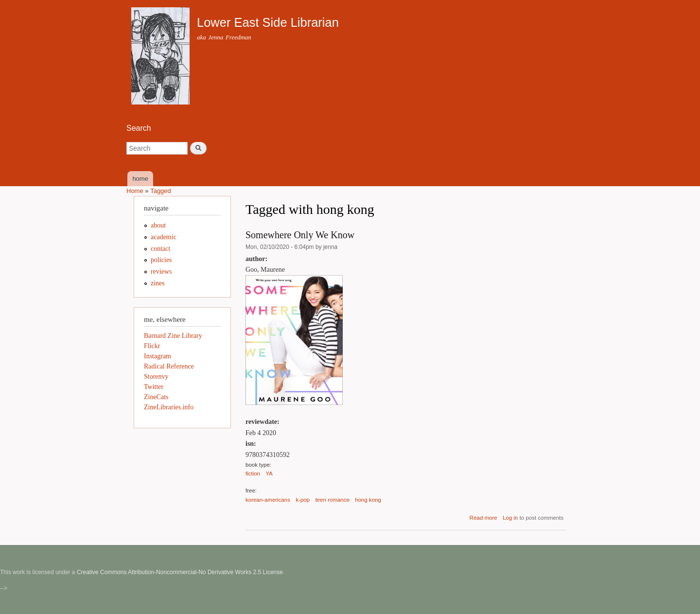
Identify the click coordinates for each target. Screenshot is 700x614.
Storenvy (156, 377)
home (140, 179)
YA (269, 474)
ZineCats (156, 397)
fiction (253, 474)
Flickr (152, 346)
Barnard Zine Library (173, 336)
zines (158, 283)
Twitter (154, 387)
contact (160, 249)
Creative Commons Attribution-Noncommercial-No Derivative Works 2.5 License (180, 572)
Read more (483, 518)
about (158, 225)
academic (164, 237)
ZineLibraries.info (169, 407)
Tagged (161, 191)
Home (135, 191)
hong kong (368, 500)
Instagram (157, 356)
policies (161, 260)
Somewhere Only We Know (300, 235)
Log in (510, 518)
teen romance (332, 500)
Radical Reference (169, 366)
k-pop (303, 500)
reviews (161, 272)
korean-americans (268, 500)
